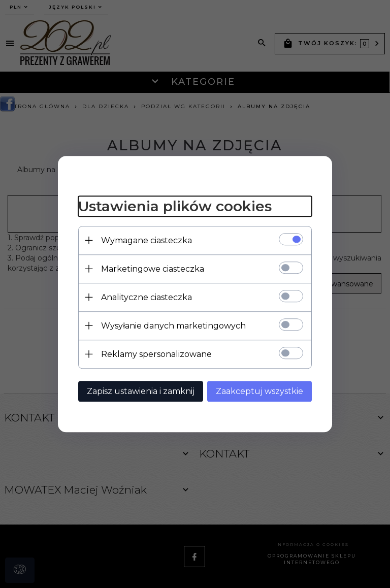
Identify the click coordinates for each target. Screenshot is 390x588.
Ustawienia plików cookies (175, 206)
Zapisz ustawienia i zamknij (141, 391)
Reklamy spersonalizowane (156, 354)
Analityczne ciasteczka (147, 297)
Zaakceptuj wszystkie (259, 391)
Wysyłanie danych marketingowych (173, 326)
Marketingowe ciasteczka (153, 269)
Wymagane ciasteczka (147, 240)
